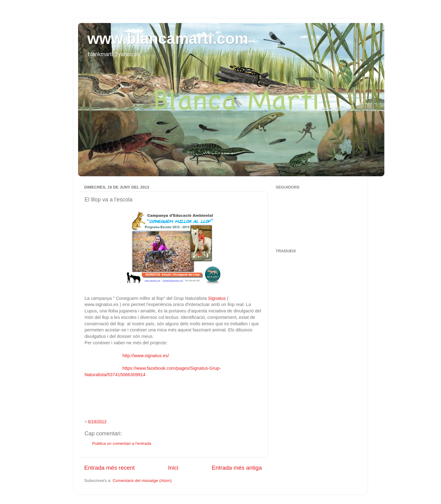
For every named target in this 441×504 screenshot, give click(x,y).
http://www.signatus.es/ (144, 356)
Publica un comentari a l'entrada (122, 443)
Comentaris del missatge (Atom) (142, 481)
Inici (173, 468)
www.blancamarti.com (168, 39)
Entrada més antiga (237, 468)
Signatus (216, 298)
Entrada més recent (109, 468)
